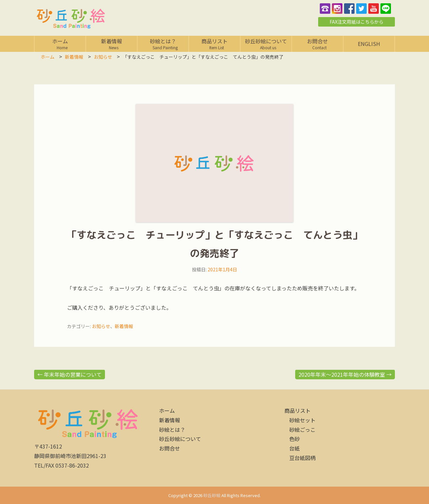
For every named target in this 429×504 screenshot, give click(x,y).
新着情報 (112, 44)
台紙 (295, 448)
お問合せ (317, 44)
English (369, 44)
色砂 (295, 439)
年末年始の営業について (70, 374)
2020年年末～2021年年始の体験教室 (345, 374)
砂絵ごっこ (302, 430)
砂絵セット (302, 420)
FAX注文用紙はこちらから (357, 22)
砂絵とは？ (163, 44)
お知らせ (101, 326)
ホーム (60, 44)
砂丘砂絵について (266, 44)
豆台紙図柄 (302, 458)
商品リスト (214, 44)
